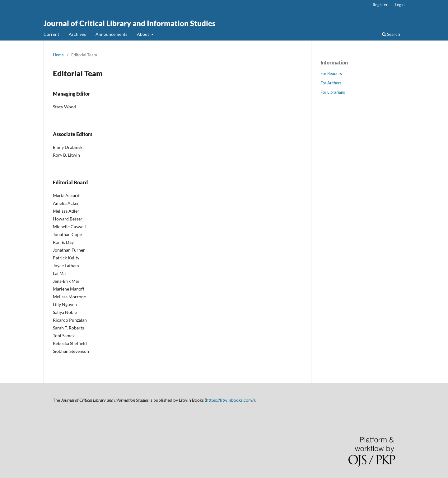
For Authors (331, 83)
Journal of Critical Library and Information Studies (130, 23)
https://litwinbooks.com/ (230, 400)
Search (391, 34)
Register (380, 5)
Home (58, 55)
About (143, 34)
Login (400, 5)
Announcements (111, 34)
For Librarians (333, 92)
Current (51, 34)
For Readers (331, 73)
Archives (77, 34)
